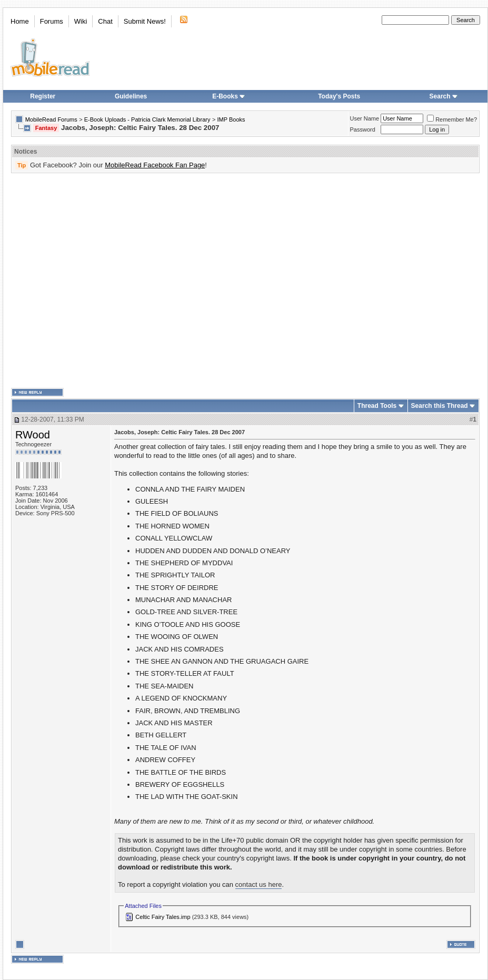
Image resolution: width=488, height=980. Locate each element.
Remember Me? (452, 119)
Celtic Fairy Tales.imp (163, 917)
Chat (105, 21)
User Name (365, 118)
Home (20, 21)
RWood (33, 435)
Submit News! (145, 21)
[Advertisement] (99, 281)
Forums (52, 21)
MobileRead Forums (51, 119)
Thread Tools (377, 406)
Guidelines (131, 96)
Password (363, 129)
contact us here (259, 884)
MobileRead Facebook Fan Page (155, 165)
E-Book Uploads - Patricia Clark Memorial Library (147, 119)
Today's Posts (339, 96)
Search (444, 96)
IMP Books (231, 119)
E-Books (229, 96)
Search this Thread (440, 406)
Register (43, 96)
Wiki (81, 21)
